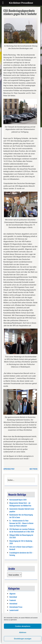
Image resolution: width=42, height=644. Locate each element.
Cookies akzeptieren (23, 626)
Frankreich (13, 600)
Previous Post (9, 469)
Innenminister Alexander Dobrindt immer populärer (22, 510)
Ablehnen (23, 632)
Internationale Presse (16, 607)
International (13, 603)
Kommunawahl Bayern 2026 (18, 500)
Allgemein (12, 594)
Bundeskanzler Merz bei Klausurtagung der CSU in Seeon (21, 516)
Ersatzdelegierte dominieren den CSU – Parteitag (21, 554)
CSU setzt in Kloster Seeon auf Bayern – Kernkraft (22, 548)
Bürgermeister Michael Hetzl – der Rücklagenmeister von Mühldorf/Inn (20, 504)
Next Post (34, 469)
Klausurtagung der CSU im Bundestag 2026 (21, 542)
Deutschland (13, 597)
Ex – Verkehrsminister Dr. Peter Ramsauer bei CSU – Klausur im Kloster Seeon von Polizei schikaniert (21, 523)
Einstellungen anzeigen (23, 639)
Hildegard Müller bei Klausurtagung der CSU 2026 (21, 536)
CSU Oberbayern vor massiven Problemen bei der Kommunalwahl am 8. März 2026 (22, 530)
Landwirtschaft (14, 610)
